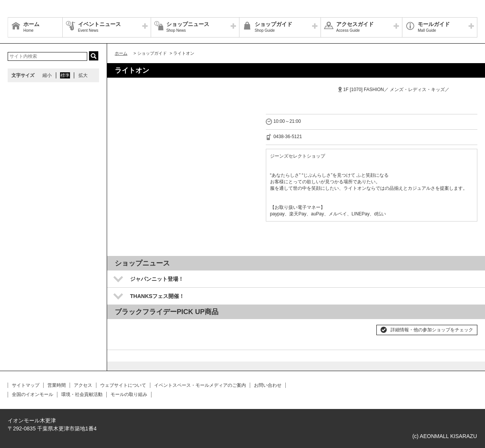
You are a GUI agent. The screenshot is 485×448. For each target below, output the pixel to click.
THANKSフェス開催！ (157, 296)
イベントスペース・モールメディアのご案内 (200, 385)
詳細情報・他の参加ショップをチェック (432, 330)
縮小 (47, 75)
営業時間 (57, 385)
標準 (65, 75)
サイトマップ (26, 385)
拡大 (83, 75)
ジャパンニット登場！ (157, 279)
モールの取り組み (129, 394)
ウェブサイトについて (123, 385)
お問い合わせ (268, 385)
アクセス (83, 385)
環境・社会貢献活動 (82, 394)
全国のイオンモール (33, 394)
